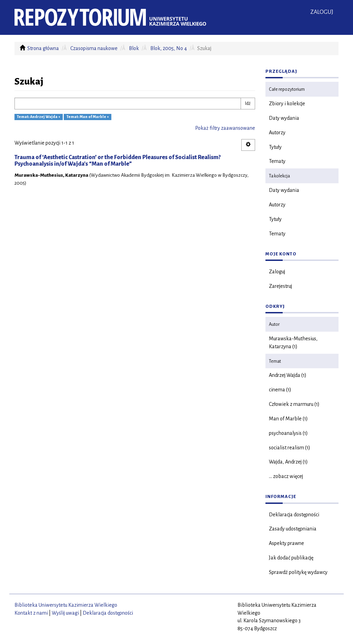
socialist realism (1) (290, 448)
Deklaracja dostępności (294, 515)
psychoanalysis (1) (288, 433)
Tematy (277, 161)
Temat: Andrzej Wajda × (39, 117)
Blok (134, 48)
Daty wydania (284, 118)
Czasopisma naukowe (94, 48)
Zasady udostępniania (293, 529)
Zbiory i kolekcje (287, 104)
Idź (248, 104)
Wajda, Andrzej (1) (288, 462)
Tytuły (275, 147)
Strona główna (43, 48)
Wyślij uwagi (65, 613)
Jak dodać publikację (291, 558)
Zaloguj (277, 272)
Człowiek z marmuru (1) (294, 404)
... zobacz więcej (286, 476)
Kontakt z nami (31, 613)
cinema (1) (280, 390)
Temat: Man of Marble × (88, 117)
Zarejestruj (280, 286)
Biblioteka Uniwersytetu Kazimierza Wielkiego (66, 605)
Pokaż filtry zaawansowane (225, 128)
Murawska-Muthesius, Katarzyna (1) (293, 343)
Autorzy (277, 133)
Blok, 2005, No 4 (169, 48)
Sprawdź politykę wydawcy (298, 572)
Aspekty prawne (286, 543)
